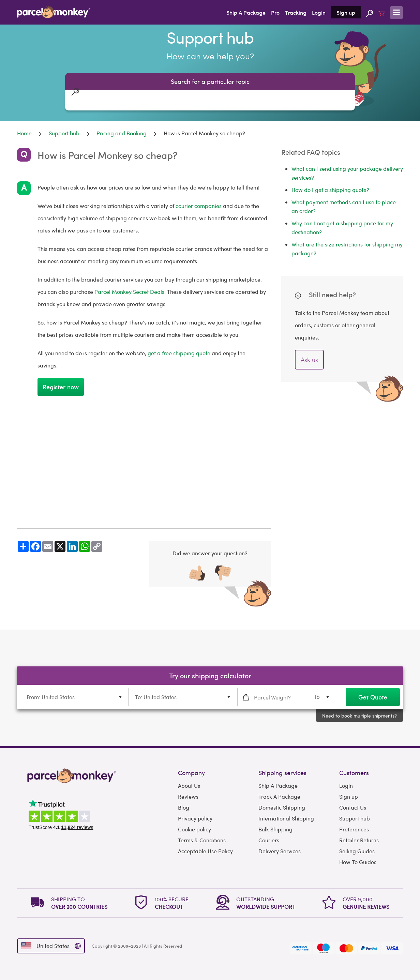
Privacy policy (195, 818)
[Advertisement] (144, 462)
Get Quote (373, 697)
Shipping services (282, 773)
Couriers (269, 840)
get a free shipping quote (179, 353)
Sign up (346, 12)
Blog (184, 807)
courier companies (199, 206)
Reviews (188, 796)
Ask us (309, 359)
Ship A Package (246, 12)
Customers (354, 773)
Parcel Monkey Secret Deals (129, 292)
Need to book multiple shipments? (359, 716)
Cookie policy (194, 829)
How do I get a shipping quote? (330, 190)
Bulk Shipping (275, 829)
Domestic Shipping (282, 807)
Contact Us (353, 807)
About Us (189, 786)
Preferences (354, 829)
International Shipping (286, 818)
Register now (61, 387)
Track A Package (279, 796)
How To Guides (358, 862)
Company (191, 773)
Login (319, 12)
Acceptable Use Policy (205, 851)
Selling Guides (357, 851)
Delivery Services (280, 851)
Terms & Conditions (202, 840)
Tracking (296, 12)
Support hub (355, 818)
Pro (275, 12)
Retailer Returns (359, 840)
